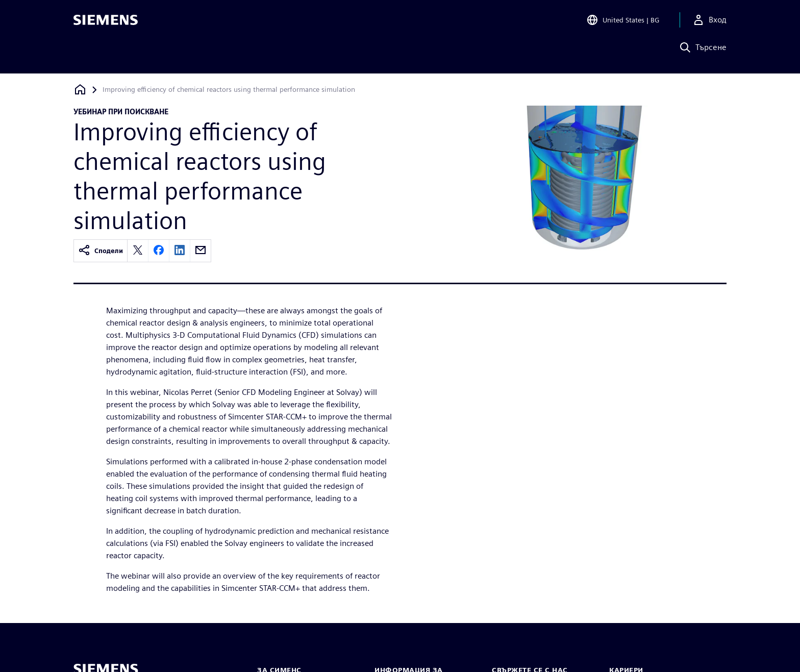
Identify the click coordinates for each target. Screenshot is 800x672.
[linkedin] (180, 251)
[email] (201, 251)
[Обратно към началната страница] (80, 90)
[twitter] (138, 251)
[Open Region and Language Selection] (623, 22)
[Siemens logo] (106, 22)
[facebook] (159, 251)
